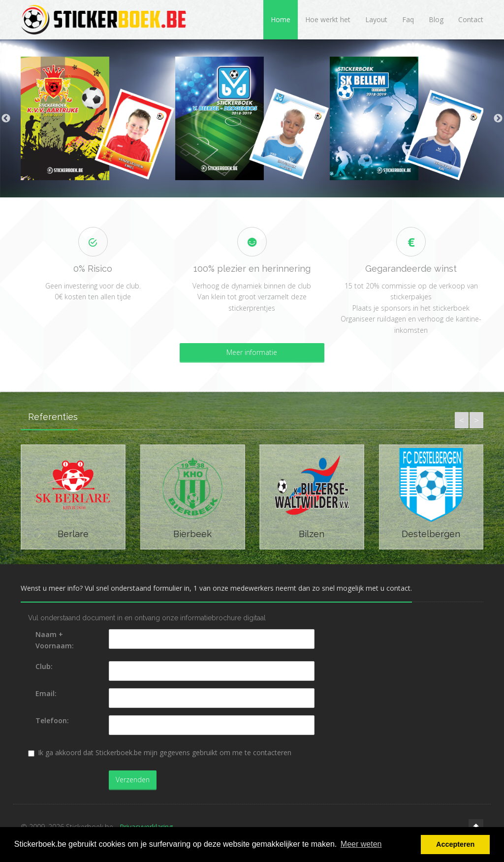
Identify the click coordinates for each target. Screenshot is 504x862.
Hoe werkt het (328, 19)
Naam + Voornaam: (55, 640)
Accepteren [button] (455, 844)
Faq (408, 19)
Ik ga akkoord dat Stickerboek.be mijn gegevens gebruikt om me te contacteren (160, 752)
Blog (436, 19)
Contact (471, 19)
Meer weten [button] (361, 844)
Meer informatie (252, 352)
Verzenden (133, 780)
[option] (98, 118)
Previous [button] (6, 119)
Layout (376, 19)
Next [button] (498, 119)
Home (281, 19)
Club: (44, 666)
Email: (46, 693)
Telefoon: (52, 720)
